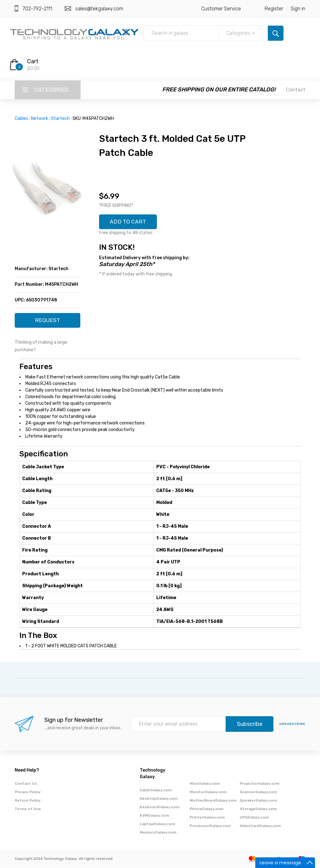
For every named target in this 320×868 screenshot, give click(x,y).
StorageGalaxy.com (258, 809)
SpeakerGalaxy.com (258, 801)
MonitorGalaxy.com (208, 793)
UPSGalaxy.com (254, 818)
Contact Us (26, 784)
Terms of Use (28, 809)
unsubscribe (292, 725)
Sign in (298, 9)
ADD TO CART (128, 222)
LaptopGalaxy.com (157, 824)
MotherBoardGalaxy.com (213, 801)
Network (40, 118)
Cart (33, 61)
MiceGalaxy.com (205, 784)
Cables (21, 118)
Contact (296, 90)
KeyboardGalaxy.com (160, 808)
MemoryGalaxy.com (158, 833)
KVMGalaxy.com (154, 816)
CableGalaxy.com (156, 791)
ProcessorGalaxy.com (210, 826)
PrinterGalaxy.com (207, 818)
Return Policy (28, 801)
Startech (60, 118)
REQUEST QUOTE (48, 323)
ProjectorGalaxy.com (260, 784)
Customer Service (221, 9)
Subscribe (250, 725)
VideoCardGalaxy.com (260, 826)
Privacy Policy (28, 793)
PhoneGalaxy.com (207, 809)
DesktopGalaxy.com (159, 799)
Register (274, 9)
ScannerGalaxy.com (258, 793)
